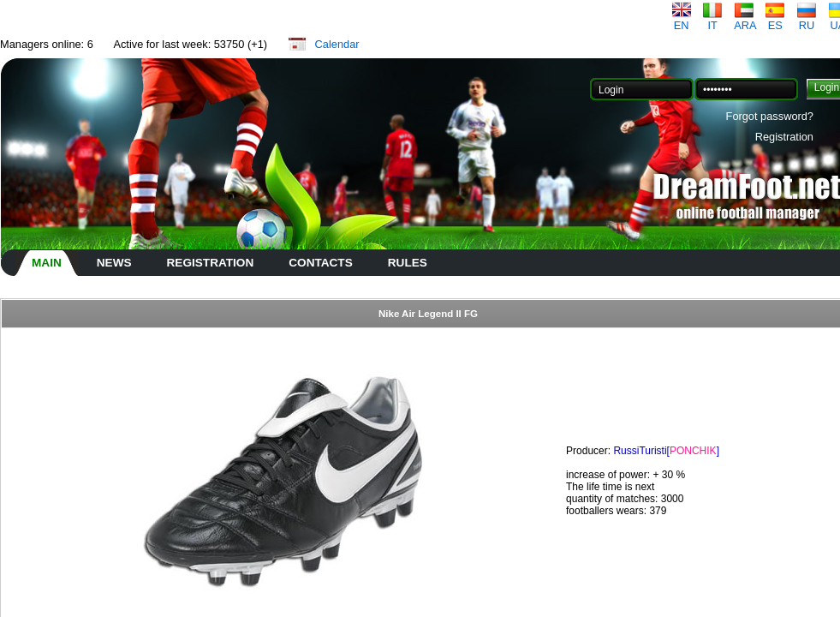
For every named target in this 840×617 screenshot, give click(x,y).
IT (712, 20)
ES (775, 20)
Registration (784, 137)
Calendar (337, 44)
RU (807, 20)
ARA (745, 20)
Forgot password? (770, 116)
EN (682, 20)
